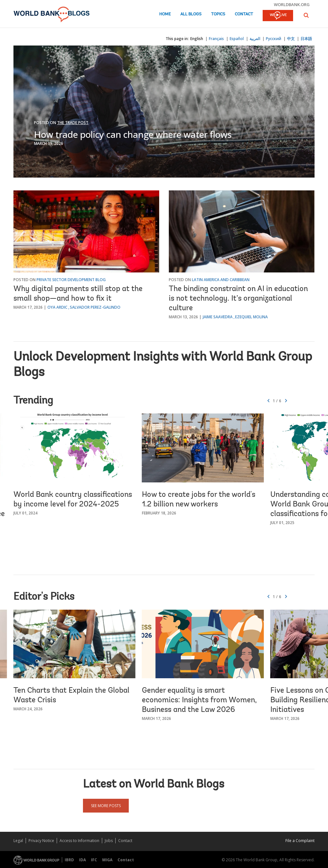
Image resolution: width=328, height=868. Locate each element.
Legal (18, 841)
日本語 (306, 39)
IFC (94, 860)
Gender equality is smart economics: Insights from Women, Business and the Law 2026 (199, 700)
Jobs (109, 841)
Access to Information (79, 841)
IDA (82, 860)
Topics (218, 14)
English (197, 39)
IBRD (69, 860)
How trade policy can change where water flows (133, 134)
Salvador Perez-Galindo (95, 307)
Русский (274, 39)
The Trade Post (73, 123)
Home (165, 14)
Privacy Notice (41, 841)
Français (216, 39)
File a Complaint (300, 841)
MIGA (107, 860)
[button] (306, 15)
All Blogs (191, 14)
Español (237, 39)
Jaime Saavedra (218, 317)
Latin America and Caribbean (221, 280)
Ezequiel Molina (251, 317)
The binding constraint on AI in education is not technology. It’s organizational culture (238, 299)
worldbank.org (292, 4)
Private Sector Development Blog (71, 280)
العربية (255, 39)
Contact (244, 14)
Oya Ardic (57, 307)
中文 (291, 39)
